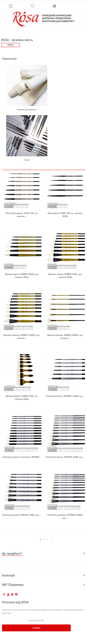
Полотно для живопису (27, 110)
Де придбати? (12, 553)
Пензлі (27, 160)
